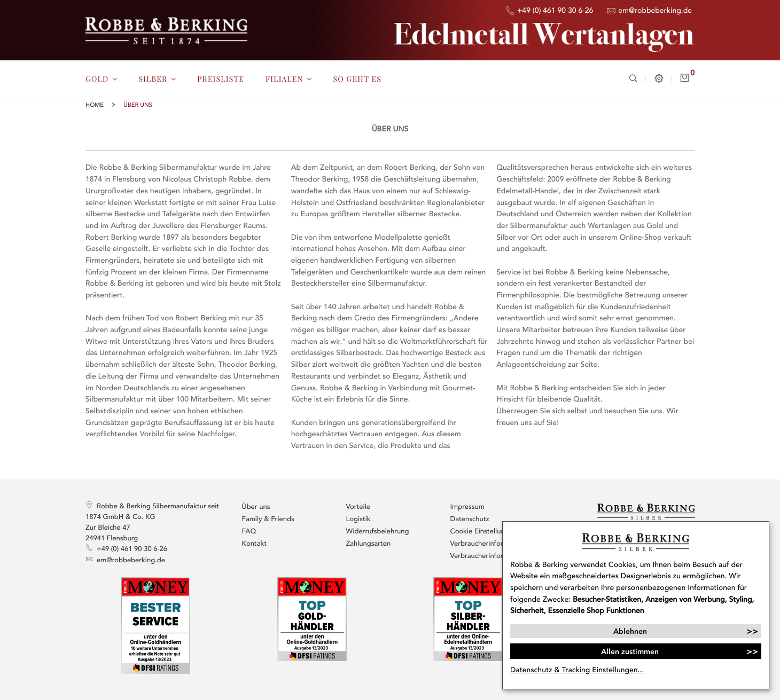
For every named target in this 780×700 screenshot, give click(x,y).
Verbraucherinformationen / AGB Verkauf (494, 544)
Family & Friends (268, 519)
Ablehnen (630, 631)
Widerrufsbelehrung (378, 531)
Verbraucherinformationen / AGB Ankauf (494, 556)
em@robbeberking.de (649, 11)
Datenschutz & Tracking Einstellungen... (577, 670)
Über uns (256, 507)
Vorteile (358, 507)
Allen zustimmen (630, 651)
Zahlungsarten (369, 544)
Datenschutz (470, 519)
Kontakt (255, 544)
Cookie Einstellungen (484, 531)
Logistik (358, 519)
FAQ (249, 531)
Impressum (467, 507)
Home (95, 105)
